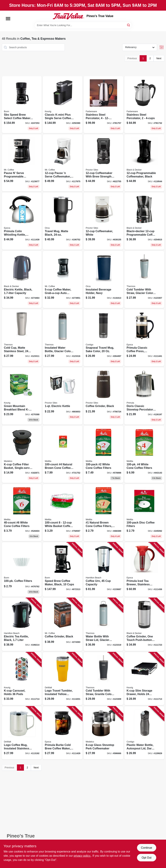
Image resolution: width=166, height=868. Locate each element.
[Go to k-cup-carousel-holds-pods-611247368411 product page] (22, 679)
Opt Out (146, 858)
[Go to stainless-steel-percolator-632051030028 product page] (144, 105)
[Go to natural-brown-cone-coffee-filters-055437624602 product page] (63, 454)
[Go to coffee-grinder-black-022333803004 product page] (103, 396)
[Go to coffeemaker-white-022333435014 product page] (103, 221)
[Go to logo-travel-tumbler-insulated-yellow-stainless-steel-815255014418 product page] (63, 679)
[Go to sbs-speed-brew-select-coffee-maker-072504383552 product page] (22, 105)
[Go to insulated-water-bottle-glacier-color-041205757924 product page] (63, 338)
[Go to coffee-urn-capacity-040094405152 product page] (103, 569)
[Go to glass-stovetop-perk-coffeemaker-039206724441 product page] (103, 733)
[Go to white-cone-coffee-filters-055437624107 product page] (144, 454)
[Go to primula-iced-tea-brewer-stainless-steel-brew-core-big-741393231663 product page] (144, 569)
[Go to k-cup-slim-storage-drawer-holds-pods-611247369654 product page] (144, 679)
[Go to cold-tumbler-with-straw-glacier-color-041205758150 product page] (144, 280)
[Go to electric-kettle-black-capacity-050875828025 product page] (22, 280)
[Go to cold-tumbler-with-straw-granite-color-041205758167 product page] (103, 679)
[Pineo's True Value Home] (68, 16)
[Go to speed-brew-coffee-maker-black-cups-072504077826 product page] (63, 569)
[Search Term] (83, 25)
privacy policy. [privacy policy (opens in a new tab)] (82, 856)
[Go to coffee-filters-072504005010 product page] (22, 569)
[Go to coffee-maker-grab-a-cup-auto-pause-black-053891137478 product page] (63, 280)
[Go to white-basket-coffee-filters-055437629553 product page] (63, 513)
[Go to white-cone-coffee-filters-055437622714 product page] (103, 454)
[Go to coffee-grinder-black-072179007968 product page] (63, 624)
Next (159, 58)
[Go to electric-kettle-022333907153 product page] (63, 396)
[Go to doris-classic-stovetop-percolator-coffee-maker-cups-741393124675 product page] (144, 396)
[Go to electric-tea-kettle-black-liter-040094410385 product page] (22, 624)
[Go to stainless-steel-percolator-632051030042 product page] (103, 105)
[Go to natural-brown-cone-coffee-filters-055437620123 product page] (103, 513)
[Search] (129, 25)
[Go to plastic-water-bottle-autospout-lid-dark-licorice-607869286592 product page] (144, 733)
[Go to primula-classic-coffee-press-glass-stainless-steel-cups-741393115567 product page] (144, 338)
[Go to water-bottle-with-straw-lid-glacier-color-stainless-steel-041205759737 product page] (103, 624)
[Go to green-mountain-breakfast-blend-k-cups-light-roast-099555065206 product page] (22, 396)
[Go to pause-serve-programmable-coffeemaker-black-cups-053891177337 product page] (22, 163)
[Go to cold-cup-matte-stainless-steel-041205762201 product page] (22, 338)
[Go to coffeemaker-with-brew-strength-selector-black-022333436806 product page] (103, 163)
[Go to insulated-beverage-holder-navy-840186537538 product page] (103, 280)
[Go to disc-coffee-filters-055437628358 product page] (144, 513)
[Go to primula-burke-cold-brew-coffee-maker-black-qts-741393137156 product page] (63, 733)
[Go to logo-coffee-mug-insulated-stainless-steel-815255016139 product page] (22, 733)
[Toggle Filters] (162, 47)
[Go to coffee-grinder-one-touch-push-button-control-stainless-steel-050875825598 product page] (144, 624)
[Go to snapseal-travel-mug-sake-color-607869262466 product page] (103, 338)
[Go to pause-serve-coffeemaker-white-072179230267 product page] (63, 163)
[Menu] (8, 19)
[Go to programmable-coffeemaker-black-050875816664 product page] (144, 163)
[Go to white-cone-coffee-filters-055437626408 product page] (22, 513)
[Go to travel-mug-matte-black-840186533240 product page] (63, 221)
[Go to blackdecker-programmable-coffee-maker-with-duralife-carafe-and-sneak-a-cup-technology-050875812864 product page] (144, 221)
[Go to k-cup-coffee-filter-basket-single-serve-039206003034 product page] (22, 454)
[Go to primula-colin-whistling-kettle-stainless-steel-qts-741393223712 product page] (22, 221)
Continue (146, 848)
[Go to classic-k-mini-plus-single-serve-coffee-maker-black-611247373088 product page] (63, 105)
